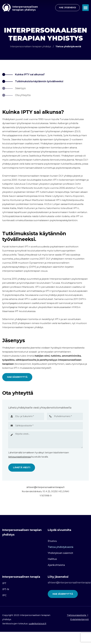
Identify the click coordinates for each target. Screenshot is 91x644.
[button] (86, 8)
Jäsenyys (20, 88)
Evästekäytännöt (80, 619)
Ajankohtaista (56, 565)
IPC (4, 595)
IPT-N (6, 589)
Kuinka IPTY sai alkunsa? (30, 74)
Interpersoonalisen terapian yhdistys (31, 46)
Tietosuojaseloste (77, 615)
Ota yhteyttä (23, 95)
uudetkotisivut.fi (37, 624)
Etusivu (52, 541)
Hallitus (52, 559)
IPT (4, 583)
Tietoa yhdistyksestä (61, 547)
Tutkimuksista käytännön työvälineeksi (39, 81)
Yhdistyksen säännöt (60, 553)
